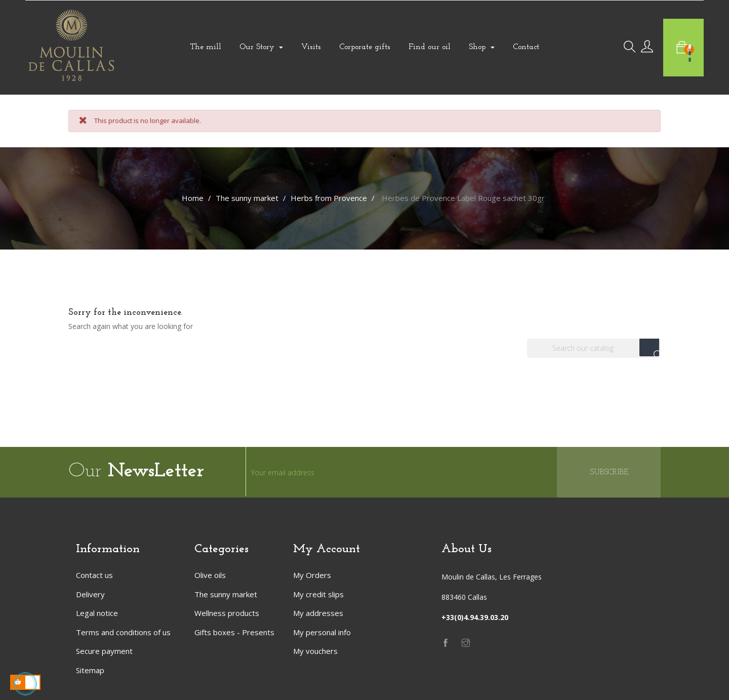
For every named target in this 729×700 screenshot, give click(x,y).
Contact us (94, 575)
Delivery (90, 594)
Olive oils (210, 575)
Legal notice (97, 613)
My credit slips (318, 594)
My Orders (312, 575)
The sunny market (226, 594)
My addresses (318, 613)
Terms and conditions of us (123, 632)
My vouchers (315, 651)
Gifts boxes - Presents (234, 632)
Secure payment (104, 651)
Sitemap (90, 670)
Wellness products (227, 613)
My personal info (322, 632)
